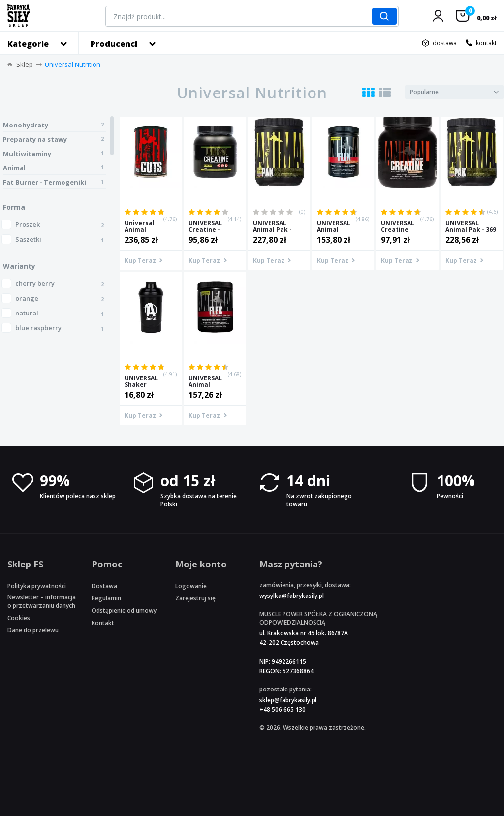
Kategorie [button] (28, 44)
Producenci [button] (114, 44)
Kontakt (103, 623)
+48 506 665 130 (283, 709)
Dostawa (104, 586)
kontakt (486, 43)
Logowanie (191, 586)
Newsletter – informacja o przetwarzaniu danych (42, 601)
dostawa (445, 43)
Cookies (19, 618)
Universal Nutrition (73, 64)
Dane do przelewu (33, 630)
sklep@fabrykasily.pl (288, 700)
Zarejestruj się (195, 598)
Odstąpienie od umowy (124, 611)
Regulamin (106, 598)
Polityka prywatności (37, 586)
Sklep (25, 64)
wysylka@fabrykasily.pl (292, 596)
